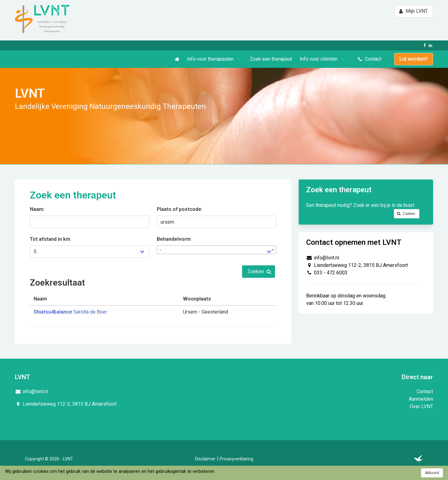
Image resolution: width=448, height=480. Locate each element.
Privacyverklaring (236, 459)
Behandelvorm (174, 239)
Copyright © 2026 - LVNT (49, 459)
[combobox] (217, 250)
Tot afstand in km (50, 239)
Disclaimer (205, 459)
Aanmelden (421, 399)
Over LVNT (421, 406)
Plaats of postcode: (180, 209)
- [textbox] (161, 250)
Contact (425, 391)
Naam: (37, 209)
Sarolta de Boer (70, 312)
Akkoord (432, 473)
